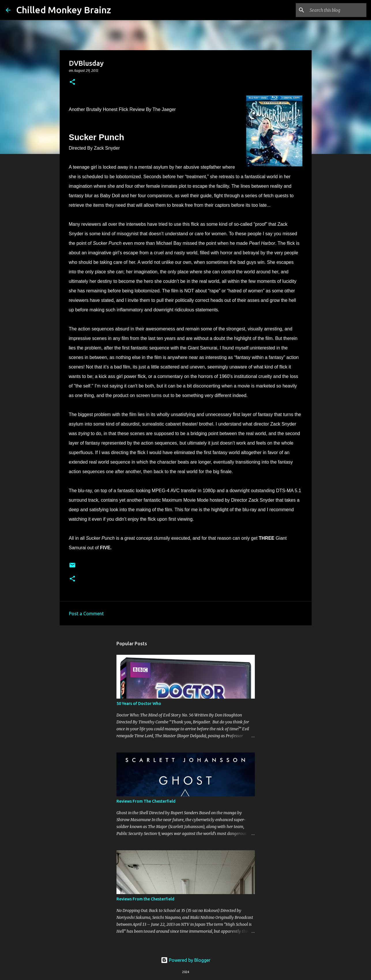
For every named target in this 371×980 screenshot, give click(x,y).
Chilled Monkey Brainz (64, 10)
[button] (72, 82)
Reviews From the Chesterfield (145, 899)
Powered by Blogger (186, 960)
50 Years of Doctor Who (139, 704)
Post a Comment (86, 614)
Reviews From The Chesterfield (146, 801)
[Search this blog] (336, 10)
